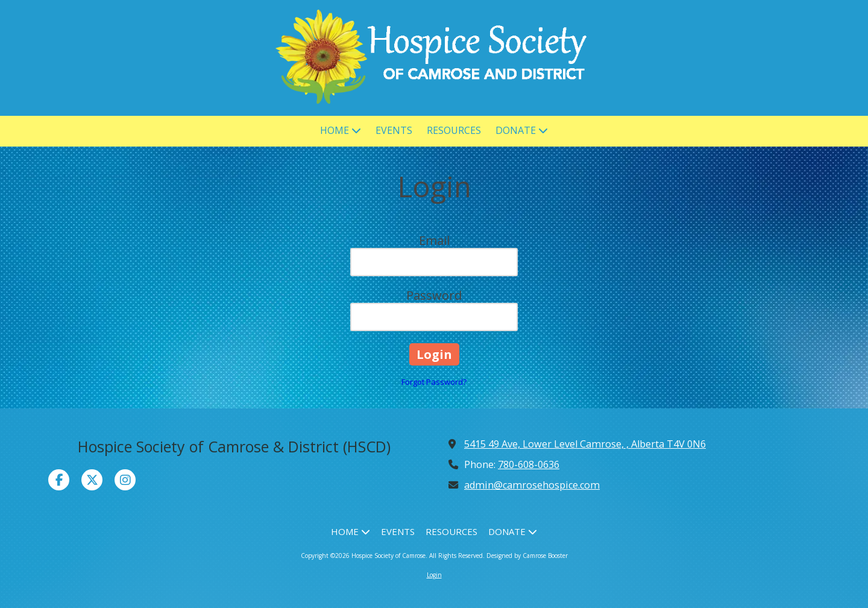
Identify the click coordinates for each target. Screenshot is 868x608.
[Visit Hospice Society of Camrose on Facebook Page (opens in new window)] (59, 480)
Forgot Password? (434, 382)
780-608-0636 (529, 464)
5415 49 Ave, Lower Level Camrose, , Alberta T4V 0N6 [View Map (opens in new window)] (585, 444)
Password (434, 295)
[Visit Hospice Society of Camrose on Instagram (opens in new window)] (125, 480)
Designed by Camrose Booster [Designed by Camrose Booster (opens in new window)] (527, 556)
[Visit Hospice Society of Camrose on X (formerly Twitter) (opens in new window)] (92, 480)
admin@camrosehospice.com (532, 485)
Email (434, 240)
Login (434, 575)
